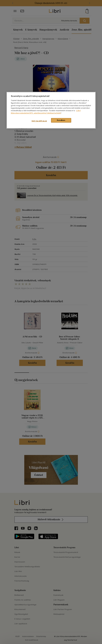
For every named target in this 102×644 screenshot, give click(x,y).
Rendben (61, 120)
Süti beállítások (39, 121)
